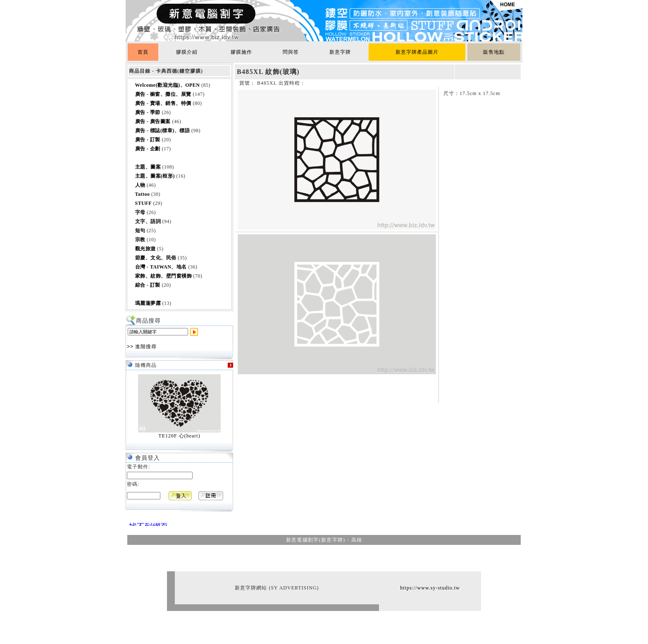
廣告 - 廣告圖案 (153, 121)
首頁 (143, 52)
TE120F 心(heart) (179, 436)
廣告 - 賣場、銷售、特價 (163, 103)
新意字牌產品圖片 (417, 52)
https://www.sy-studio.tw (430, 588)
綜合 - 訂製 (148, 285)
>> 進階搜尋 (142, 347)
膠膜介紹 (187, 52)
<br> (146, 523)
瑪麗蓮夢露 (148, 303)
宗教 (140, 240)
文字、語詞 (148, 221)
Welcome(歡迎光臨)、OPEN (168, 85)
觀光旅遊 (145, 249)
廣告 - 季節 (148, 112)
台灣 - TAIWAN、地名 (161, 267)
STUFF (144, 203)
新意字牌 (340, 52)
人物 (140, 185)
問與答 (291, 52)
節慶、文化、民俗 (156, 258)
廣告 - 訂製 (148, 140)
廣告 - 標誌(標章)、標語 (163, 131)
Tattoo (143, 194)
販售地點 (494, 52)
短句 (140, 231)
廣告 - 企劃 (148, 149)
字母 (140, 212)
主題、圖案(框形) (155, 176)
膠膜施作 (241, 52)
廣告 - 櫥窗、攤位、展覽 (163, 94)
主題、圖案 (148, 167)
